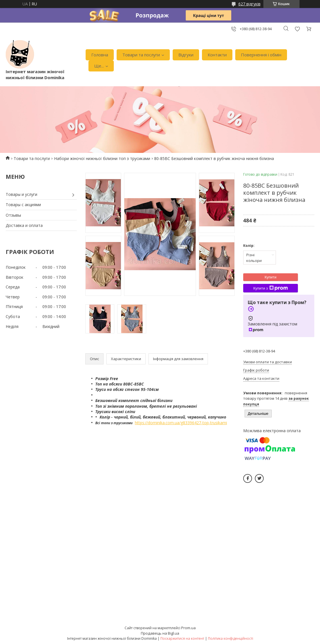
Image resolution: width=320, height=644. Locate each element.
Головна (100, 55)
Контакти (217, 55)
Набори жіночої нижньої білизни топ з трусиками (102, 158)
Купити (271, 277)
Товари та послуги (141, 55)
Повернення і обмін (261, 55)
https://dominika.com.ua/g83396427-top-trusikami (181, 423)
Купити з (270, 288)
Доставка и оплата (24, 225)
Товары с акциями (23, 205)
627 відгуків (249, 4)
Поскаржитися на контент (182, 638)
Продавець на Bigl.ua (160, 633)
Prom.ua (188, 628)
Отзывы (13, 215)
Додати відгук (297, 29)
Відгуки (186, 55)
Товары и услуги (21, 194)
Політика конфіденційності (231, 638)
